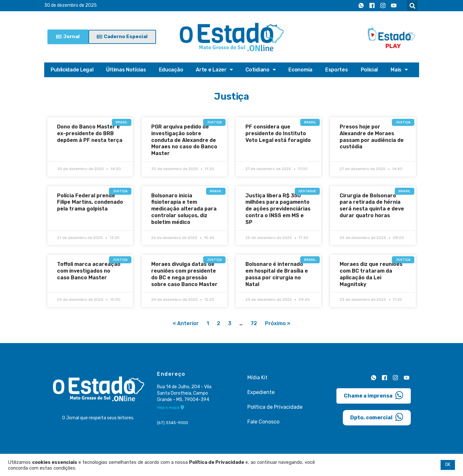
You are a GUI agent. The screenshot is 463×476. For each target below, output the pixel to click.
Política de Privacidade (275, 407)
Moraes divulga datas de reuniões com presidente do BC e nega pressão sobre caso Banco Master (184, 274)
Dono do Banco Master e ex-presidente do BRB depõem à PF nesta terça (90, 133)
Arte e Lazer (214, 70)
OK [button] (448, 465)
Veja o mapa (171, 408)
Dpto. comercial (377, 417)
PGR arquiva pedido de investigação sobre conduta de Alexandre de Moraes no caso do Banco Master (184, 140)
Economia (300, 70)
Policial (369, 70)
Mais (399, 70)
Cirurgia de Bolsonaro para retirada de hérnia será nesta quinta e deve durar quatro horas (372, 205)
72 (254, 324)
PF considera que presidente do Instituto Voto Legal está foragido (278, 133)
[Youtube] (394, 6)
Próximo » (278, 324)
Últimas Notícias (126, 70)
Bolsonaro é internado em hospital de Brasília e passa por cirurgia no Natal (277, 274)
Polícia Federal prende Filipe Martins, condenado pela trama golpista (90, 202)
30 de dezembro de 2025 (70, 6)
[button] (412, 6)
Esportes (337, 70)
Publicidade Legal (72, 70)
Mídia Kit (257, 378)
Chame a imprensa (374, 395)
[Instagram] (383, 6)
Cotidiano (260, 70)
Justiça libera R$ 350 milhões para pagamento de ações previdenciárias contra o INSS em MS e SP (278, 209)
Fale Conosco (263, 422)
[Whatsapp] (361, 6)
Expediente (261, 392)
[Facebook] (372, 6)
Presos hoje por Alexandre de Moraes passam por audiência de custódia (372, 137)
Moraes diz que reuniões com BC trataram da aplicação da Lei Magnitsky (371, 274)
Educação (171, 70)
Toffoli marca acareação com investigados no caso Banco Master (89, 271)
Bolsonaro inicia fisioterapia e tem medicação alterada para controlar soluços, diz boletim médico (184, 209)
